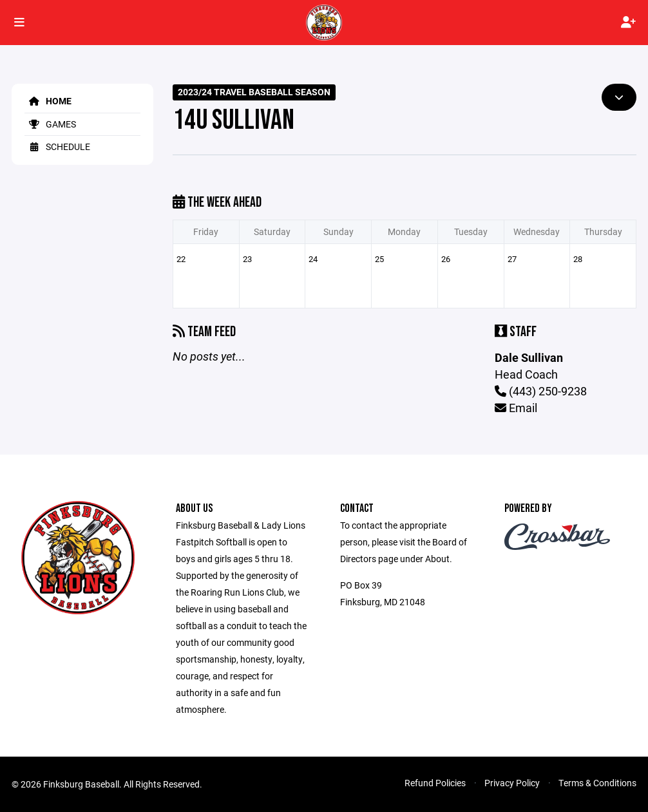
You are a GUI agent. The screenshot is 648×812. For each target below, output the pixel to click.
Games (50, 124)
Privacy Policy (512, 783)
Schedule (57, 146)
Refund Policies (435, 783)
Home (48, 101)
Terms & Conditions (597, 783)
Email (516, 408)
